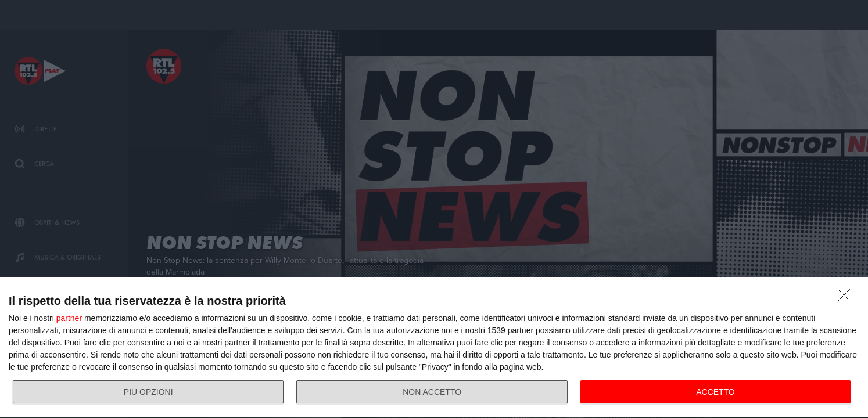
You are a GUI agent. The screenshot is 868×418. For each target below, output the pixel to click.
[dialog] (434, 348)
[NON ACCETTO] (847, 298)
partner (69, 318)
